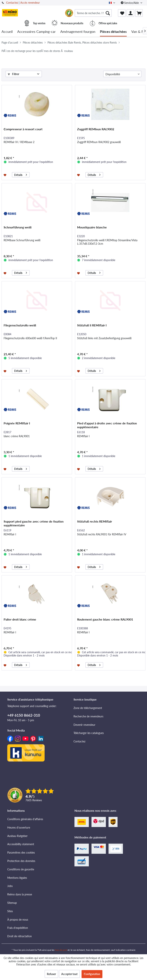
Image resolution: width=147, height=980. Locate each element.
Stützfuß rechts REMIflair (95, 521)
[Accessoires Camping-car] (36, 32)
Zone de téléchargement (88, 708)
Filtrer (13, 74)
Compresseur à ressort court (23, 129)
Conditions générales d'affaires (25, 819)
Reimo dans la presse (20, 894)
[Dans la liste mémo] (5, 175)
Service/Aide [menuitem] (130, 3)
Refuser (51, 974)
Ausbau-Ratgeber (17, 836)
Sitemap (12, 903)
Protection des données (21, 861)
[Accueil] (7, 32)
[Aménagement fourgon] (78, 32)
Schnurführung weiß (18, 227)
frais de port (61, 950)
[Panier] (139, 13)
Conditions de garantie (21, 869)
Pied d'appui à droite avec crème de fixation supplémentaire (107, 425)
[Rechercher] (108, 13)
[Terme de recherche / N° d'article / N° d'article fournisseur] (93, 13)
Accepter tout (69, 974)
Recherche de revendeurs (88, 716)
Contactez (12, 3)
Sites (10, 911)
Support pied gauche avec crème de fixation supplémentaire (34, 523)
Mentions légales (17, 878)
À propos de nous (18, 920)
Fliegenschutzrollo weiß (20, 325)
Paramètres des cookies (21, 853)
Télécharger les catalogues (89, 733)
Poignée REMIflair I (17, 423)
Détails (21, 174)
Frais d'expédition (18, 928)
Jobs (10, 886)
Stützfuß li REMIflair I (92, 325)
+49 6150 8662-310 (24, 715)
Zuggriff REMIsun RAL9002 (96, 129)
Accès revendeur (30, 3)
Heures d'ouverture (19, 827)
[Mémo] (122, 13)
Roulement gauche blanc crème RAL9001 (105, 619)
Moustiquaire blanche (92, 227)
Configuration (92, 974)
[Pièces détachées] (113, 32)
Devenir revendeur (84, 725)
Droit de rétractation (20, 936)
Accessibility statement (21, 844)
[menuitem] (93, 13)
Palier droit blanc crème (20, 619)
